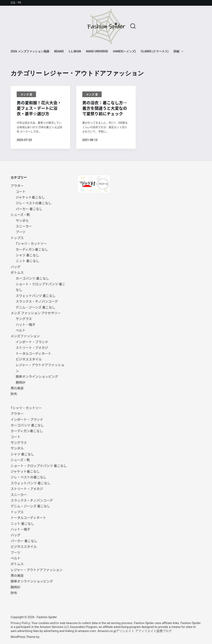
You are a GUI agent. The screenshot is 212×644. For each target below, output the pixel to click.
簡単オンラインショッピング (37, 376)
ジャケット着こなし (30, 197)
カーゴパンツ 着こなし (32, 278)
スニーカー (24, 226)
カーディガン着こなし (32, 249)
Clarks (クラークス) (155, 51)
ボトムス (17, 272)
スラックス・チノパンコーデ (37, 301)
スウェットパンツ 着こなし (36, 296)
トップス (17, 238)
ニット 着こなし (27, 261)
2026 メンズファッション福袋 (30, 51)
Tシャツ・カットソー (31, 243)
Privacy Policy (20, 623)
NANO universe (97, 51)
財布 (14, 394)
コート (21, 191)
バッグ (15, 267)
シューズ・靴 (20, 214)
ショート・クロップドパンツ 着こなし (39, 466)
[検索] (133, 26)
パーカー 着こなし (29, 209)
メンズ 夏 (26, 94)
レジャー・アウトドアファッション (36, 570)
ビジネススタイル (29, 359)
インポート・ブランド (32, 342)
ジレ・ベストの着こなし (34, 203)
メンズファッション (25, 336)
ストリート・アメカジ (32, 347)
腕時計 (21, 382)
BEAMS (59, 51)
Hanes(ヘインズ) (124, 51)
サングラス (24, 319)
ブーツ (21, 232)
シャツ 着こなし (27, 255)
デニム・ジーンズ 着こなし (35, 307)
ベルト (21, 330)
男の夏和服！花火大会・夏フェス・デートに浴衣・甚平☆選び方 (39, 108)
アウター (17, 186)
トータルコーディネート (33, 353)
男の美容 (17, 388)
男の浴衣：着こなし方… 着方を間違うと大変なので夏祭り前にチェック (105, 108)
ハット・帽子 (25, 324)
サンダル (22, 220)
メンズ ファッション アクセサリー (36, 313)
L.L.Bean (75, 51)
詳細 (179, 51)
